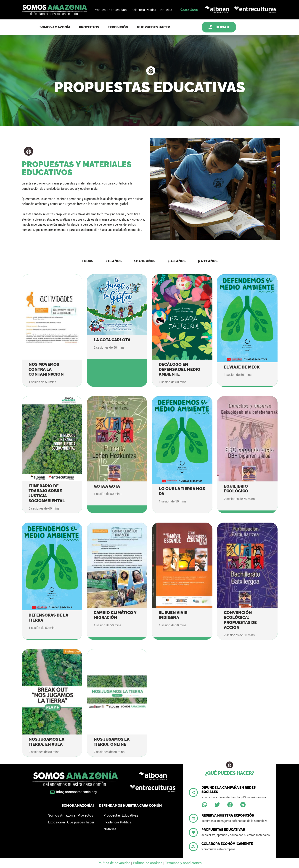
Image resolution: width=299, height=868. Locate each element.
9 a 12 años (208, 261)
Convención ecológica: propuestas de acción (240, 620)
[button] (204, 805)
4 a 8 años (177, 261)
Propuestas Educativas (110, 10)
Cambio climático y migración (115, 615)
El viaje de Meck (242, 367)
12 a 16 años (145, 261)
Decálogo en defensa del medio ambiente (180, 369)
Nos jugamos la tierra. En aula (46, 742)
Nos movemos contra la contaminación (46, 369)
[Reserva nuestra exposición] (193, 818)
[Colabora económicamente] (193, 847)
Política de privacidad (114, 863)
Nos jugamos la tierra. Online (111, 742)
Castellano (189, 10)
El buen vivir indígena (173, 615)
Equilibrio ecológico (236, 489)
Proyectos (89, 27)
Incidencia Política (143, 10)
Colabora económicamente (227, 844)
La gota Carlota (112, 340)
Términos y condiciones (183, 863)
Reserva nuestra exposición (228, 815)
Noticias (166, 10)
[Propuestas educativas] (193, 832)
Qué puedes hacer (153, 27)
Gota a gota (107, 486)
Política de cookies (148, 863)
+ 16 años (114, 261)
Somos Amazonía (55, 27)
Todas (87, 261)
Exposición (118, 27)
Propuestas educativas (223, 830)
